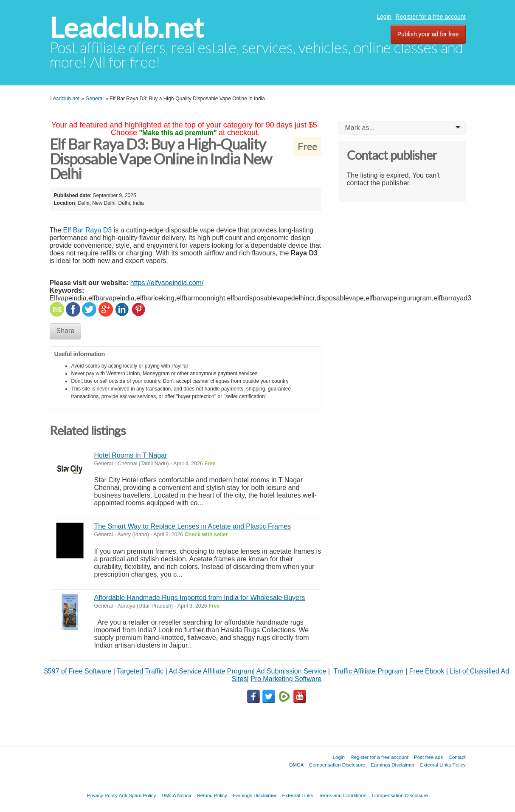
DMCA (296, 765)
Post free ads (428, 757)
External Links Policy (443, 765)
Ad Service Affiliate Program (211, 671)
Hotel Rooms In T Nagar (131, 455)
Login (384, 17)
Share (66, 331)
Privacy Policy (102, 795)
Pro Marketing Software (286, 679)
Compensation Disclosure (337, 765)
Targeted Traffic (140, 671)
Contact (457, 757)
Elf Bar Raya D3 (88, 230)
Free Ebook (427, 671)
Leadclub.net (127, 28)
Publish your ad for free (428, 34)
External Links (298, 795)
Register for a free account (431, 17)
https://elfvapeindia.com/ (167, 283)
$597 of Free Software (78, 671)
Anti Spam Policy (138, 795)
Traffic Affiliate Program (369, 671)
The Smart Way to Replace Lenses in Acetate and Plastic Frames (193, 526)
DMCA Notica (177, 795)
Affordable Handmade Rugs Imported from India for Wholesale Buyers (200, 598)
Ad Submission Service (291, 671)
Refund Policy (212, 795)
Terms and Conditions (343, 795)
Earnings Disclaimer (393, 765)
